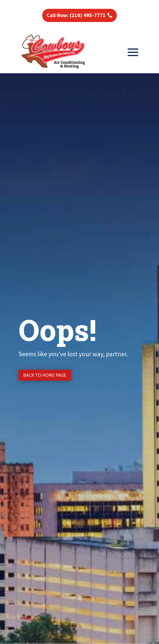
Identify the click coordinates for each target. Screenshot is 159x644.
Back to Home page (45, 375)
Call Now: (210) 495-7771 (76, 15)
